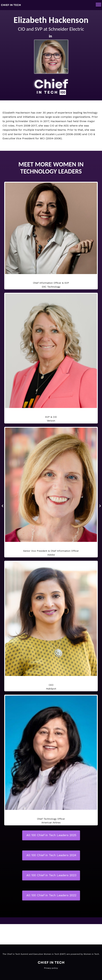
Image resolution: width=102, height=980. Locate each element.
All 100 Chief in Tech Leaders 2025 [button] (51, 835)
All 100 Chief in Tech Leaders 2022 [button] (51, 895)
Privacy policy (51, 968)
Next (99, 506)
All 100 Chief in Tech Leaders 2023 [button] (51, 875)
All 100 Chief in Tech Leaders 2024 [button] (51, 855)
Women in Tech (91, 954)
